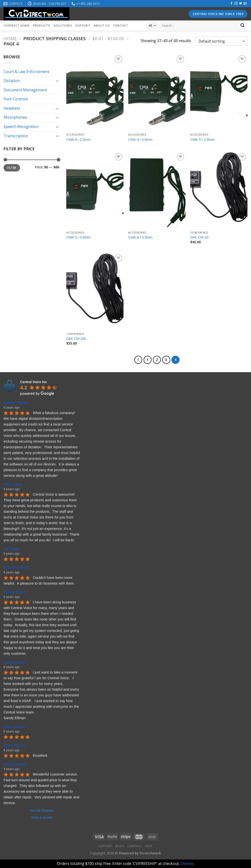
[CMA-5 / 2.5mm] (219, 92)
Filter (12, 168)
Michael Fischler (17, 403)
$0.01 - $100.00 (108, 38)
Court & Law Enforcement (26, 72)
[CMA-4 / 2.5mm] (95, 92)
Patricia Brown (15, 764)
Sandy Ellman (14, 662)
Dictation (12, 81)
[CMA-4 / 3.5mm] (157, 92)
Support (83, 25)
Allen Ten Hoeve (16, 568)
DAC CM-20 (199, 237)
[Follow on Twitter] (241, 4)
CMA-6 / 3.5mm (140, 237)
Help (149, 846)
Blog (120, 846)
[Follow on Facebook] (232, 4)
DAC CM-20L (76, 339)
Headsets (12, 108)
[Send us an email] (245, 4)
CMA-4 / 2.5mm (78, 140)
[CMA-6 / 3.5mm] (157, 190)
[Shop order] (222, 41)
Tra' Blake (11, 549)
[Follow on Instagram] (236, 4)
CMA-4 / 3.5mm (140, 140)
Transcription (16, 136)
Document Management (25, 90)
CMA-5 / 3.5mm (78, 237)
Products (42, 25)
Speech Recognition (21, 127)
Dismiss (187, 863)
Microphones (15, 117)
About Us (102, 25)
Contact (121, 25)
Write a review (42, 818)
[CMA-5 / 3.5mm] (95, 190)
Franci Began (14, 727)
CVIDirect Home (17, 25)
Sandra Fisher (15, 592)
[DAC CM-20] (219, 190)
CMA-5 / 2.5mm (202, 140)
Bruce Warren (14, 746)
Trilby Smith (13, 484)
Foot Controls (16, 99)
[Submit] (242, 26)
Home (10, 38)
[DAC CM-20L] (95, 292)
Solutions (63, 25)
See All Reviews (42, 810)
